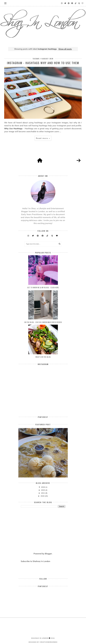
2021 (43, 493)
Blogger (48, 554)
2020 (43, 496)
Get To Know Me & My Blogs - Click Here (43, 287)
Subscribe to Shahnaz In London (36, 561)
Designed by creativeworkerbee (43, 642)
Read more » (43, 138)
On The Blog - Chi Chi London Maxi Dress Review (43, 322)
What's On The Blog (43, 357)
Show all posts (65, 49)
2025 (43, 490)
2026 (43, 487)
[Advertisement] (43, 530)
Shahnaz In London (40, 638)
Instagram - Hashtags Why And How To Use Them (43, 63)
